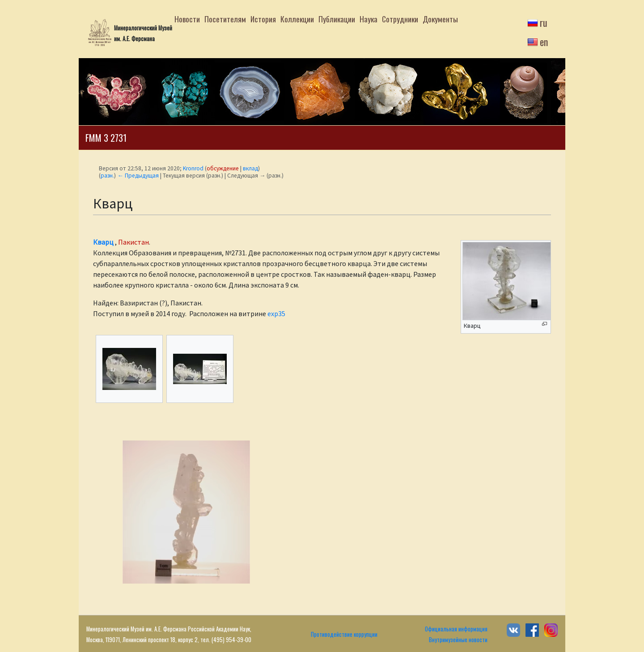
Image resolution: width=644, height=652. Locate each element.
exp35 (276, 313)
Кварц (103, 242)
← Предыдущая (138, 176)
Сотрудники (400, 19)
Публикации (337, 19)
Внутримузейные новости (458, 640)
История (263, 19)
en (544, 42)
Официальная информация (456, 629)
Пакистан (133, 242)
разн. (107, 176)
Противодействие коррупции (344, 634)
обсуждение (223, 168)
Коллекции (297, 19)
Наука (369, 19)
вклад (250, 168)
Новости (187, 19)
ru (544, 22)
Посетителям (225, 19)
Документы (440, 19)
